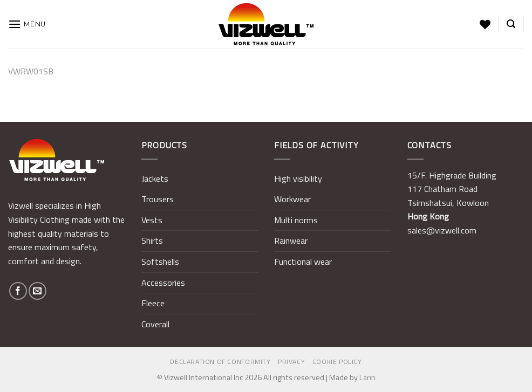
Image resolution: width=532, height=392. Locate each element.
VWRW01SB (31, 71)
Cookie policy (337, 362)
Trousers (158, 199)
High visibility (298, 178)
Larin (367, 377)
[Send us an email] (37, 291)
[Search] (511, 24)
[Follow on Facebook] (18, 291)
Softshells (160, 262)
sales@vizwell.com (442, 230)
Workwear (292, 199)
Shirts (152, 240)
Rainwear (291, 240)
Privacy (291, 362)
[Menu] (27, 24)
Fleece (153, 303)
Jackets (155, 178)
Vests (152, 220)
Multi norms (296, 220)
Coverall (155, 324)
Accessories (163, 283)
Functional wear (303, 262)
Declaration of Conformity (220, 362)
